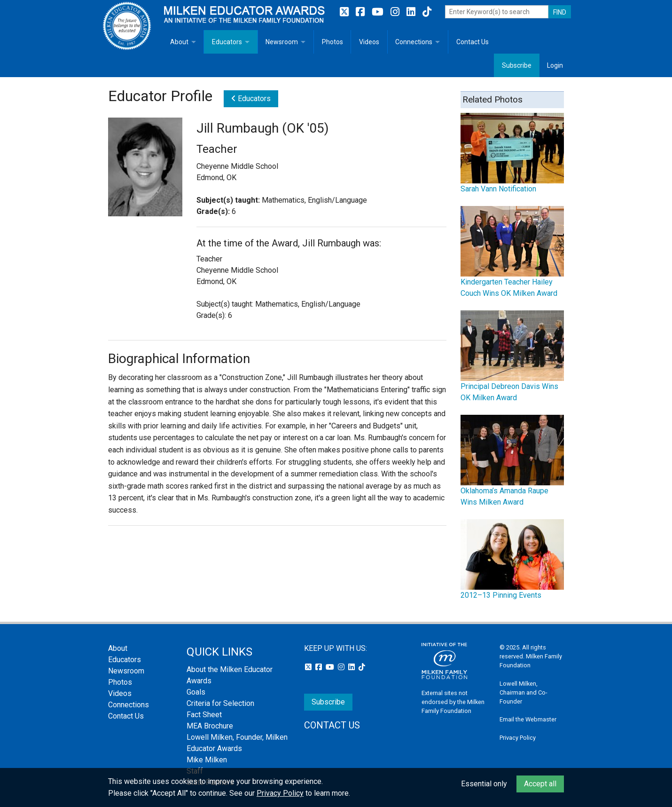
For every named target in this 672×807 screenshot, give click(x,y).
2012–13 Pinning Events (501, 595)
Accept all (540, 784)
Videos (369, 42)
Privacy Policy (518, 738)
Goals (196, 692)
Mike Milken (207, 760)
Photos (332, 42)
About (179, 42)
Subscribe (517, 65)
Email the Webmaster (528, 719)
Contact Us (473, 42)
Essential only (484, 784)
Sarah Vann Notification (498, 189)
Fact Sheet (204, 715)
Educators (227, 42)
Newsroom (282, 42)
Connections (414, 42)
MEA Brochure (210, 726)
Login (555, 65)
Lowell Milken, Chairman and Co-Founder (524, 692)
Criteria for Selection (220, 703)
